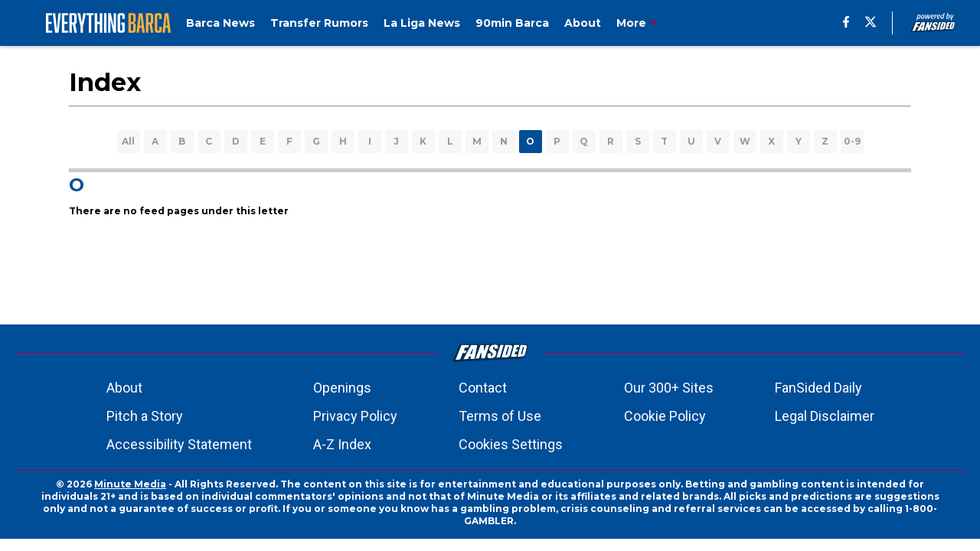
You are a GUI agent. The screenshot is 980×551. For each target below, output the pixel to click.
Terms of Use (500, 416)
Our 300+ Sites (669, 388)
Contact (483, 388)
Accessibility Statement (179, 444)
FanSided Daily (818, 388)
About (124, 388)
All (128, 141)
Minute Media (130, 484)
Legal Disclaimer (825, 416)
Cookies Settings (511, 444)
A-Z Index (342, 444)
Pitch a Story (145, 416)
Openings (342, 388)
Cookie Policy (665, 416)
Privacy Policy (355, 416)
